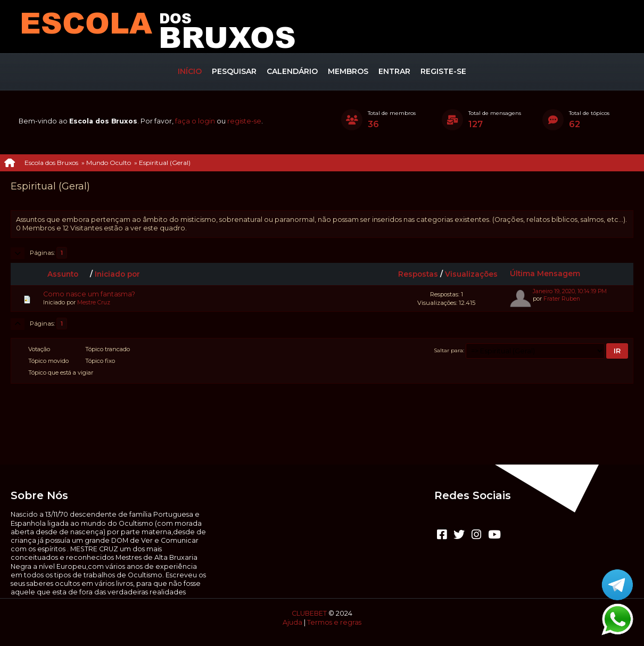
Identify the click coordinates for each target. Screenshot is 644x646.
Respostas (418, 274)
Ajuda (292, 622)
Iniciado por (117, 274)
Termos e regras (334, 622)
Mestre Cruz (94, 303)
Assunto (68, 274)
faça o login (195, 121)
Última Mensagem (545, 274)
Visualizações (471, 274)
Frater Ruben (562, 299)
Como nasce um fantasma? (89, 294)
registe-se (244, 121)
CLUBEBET (309, 613)
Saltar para (449, 350)
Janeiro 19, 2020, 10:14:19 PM (570, 291)
